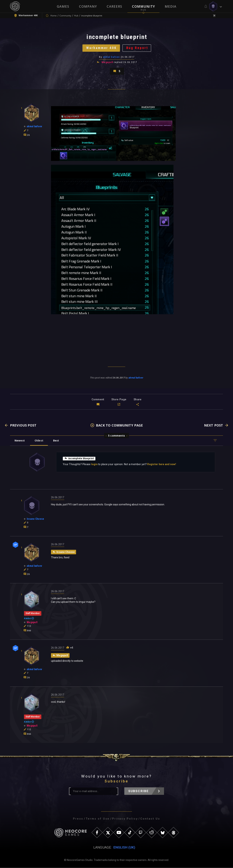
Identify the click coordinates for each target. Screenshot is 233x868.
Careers (114, 6)
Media (171, 6)
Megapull (107, 63)
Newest (20, 441)
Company (88, 6)
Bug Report (138, 48)
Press (78, 819)
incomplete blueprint (79, 459)
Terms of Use (98, 819)
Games (63, 6)
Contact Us (150, 819)
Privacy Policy (125, 819)
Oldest (39, 441)
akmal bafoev (111, 57)
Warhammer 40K (101, 48)
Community (143, 6)
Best (57, 441)
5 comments (116, 436)
